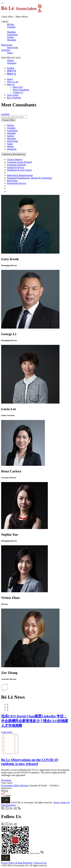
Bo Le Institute (14, 98)
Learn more (7, 732)
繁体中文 (12, 74)
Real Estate (12, 181)
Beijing (10, 125)
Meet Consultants (21, 90)
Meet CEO (18, 87)
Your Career (13, 95)
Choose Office (8, 120)
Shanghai (11, 133)
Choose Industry (15, 159)
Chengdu (11, 128)
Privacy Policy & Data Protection (17, 863)
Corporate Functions (17, 165)
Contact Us (18, 92)
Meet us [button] (11, 84)
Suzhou (10, 136)
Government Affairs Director (15, 785)
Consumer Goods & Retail (19, 162)
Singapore (12, 149)
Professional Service (17, 183)
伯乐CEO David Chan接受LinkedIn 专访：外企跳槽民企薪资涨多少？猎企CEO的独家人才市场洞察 (35, 721)
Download (6, 780)
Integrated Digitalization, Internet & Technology (30, 178)
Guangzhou (12, 131)
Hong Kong (12, 141)
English (11, 68)
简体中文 (12, 71)
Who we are (13, 82)
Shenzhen (12, 138)
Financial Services (16, 167)
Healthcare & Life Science (19, 170)
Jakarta (10, 146)
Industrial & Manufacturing (14, 154)
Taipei (10, 144)
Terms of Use (40, 863)
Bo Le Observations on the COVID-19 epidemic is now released (30, 762)
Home (10, 79)
